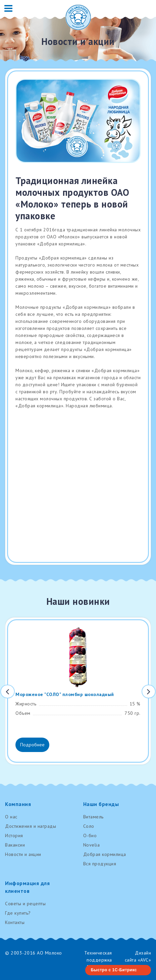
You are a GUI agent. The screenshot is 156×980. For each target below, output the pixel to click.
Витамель (93, 817)
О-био (90, 835)
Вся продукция (100, 864)
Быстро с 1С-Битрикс (114, 970)
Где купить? (18, 913)
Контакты (15, 922)
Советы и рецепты (25, 904)
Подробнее (32, 745)
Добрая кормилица (105, 854)
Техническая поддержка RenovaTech (98, 960)
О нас (11, 817)
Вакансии (15, 845)
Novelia (92, 845)
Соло (89, 826)
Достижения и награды (31, 826)
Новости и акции (23, 854)
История (14, 835)
